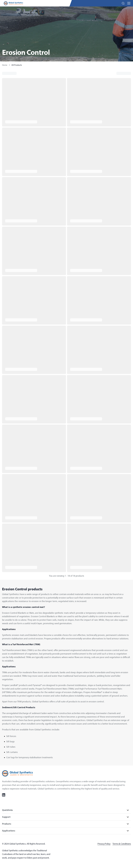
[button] (123, 3)
